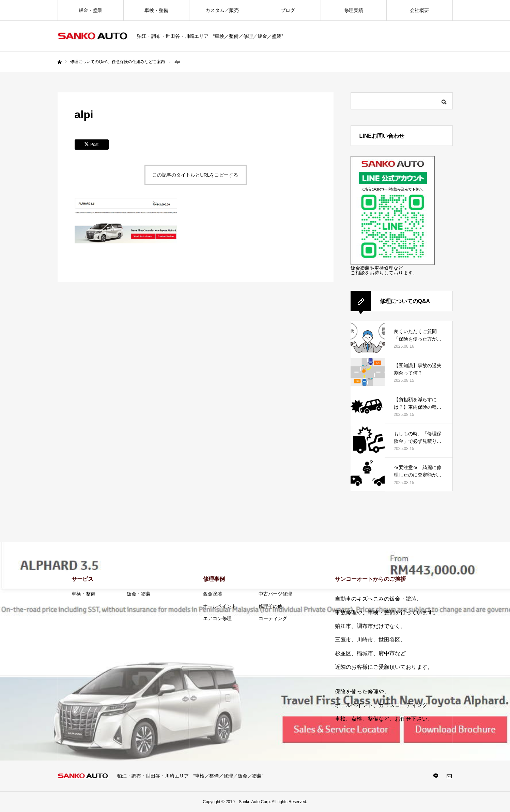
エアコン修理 (217, 618)
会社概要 (419, 10)
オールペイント (220, 606)
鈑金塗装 (213, 594)
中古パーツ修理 (275, 594)
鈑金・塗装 (91, 10)
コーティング (273, 618)
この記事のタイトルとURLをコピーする (195, 175)
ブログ (288, 10)
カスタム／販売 (222, 10)
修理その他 (271, 606)
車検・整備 (156, 10)
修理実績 (354, 10)
